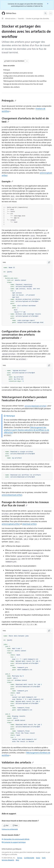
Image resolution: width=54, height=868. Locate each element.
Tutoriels (21, 18)
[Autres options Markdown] (27, 61)
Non (15, 825)
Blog (17, 860)
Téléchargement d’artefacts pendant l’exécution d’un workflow (24, 399)
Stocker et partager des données (38, 18)
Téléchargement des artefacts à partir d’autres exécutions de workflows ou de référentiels (26, 430)
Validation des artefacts (18, 762)
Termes (20, 858)
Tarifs (44, 858)
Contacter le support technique (14, 842)
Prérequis (9, 101)
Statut (38, 858)
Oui (6, 825)
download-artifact (29, 524)
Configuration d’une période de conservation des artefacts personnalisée (21, 335)
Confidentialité (29, 858)
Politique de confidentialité (10, 829)
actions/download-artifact (12, 495)
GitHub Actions (10, 18)
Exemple (7, 181)
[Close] (48, 3)
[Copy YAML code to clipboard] (49, 262)
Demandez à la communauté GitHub (15, 839)
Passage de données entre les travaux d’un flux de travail (25, 504)
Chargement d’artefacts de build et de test (25, 120)
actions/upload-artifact (11, 524)
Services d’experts (8, 860)
